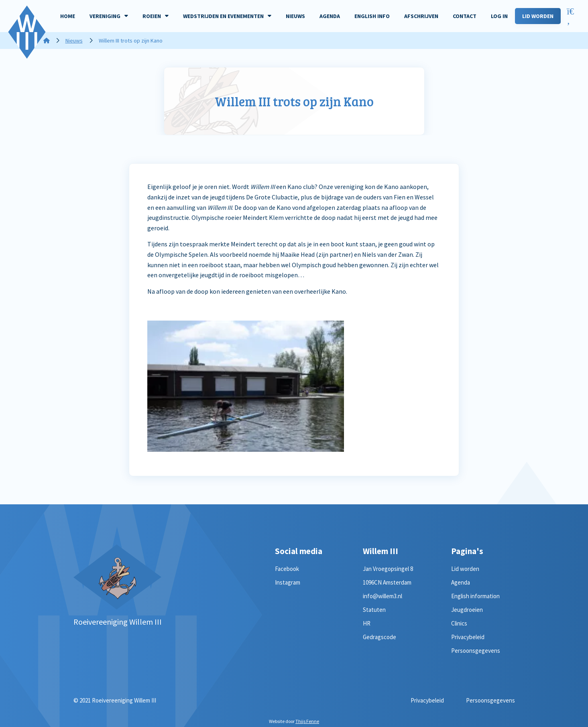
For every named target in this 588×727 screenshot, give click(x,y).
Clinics (459, 623)
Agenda (461, 582)
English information (475, 596)
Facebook (287, 569)
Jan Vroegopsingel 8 (388, 569)
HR (367, 623)
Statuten (374, 610)
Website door (294, 721)
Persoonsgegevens (476, 651)
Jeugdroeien (467, 610)
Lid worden (465, 569)
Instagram (288, 582)
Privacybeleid (468, 637)
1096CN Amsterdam (387, 582)
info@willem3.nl (383, 596)
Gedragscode (379, 637)
